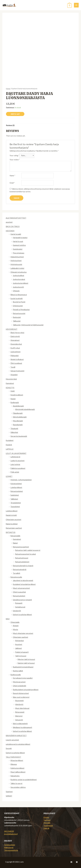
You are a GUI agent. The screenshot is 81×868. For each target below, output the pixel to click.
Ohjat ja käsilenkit (19, 686)
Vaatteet (9, 792)
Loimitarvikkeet (16, 487)
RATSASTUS (11, 532)
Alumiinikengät (18, 406)
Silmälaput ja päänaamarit (22, 727)
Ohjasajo (16, 291)
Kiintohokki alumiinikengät (25, 409)
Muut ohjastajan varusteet (23, 633)
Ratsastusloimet (17, 491)
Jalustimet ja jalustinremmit (23, 580)
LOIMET (9, 476)
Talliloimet (14, 499)
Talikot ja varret (16, 783)
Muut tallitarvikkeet (18, 772)
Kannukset (10, 383)
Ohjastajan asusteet (13, 520)
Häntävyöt (19, 704)
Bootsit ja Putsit (19, 302)
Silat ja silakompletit (20, 724)
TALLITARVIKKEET (13, 757)
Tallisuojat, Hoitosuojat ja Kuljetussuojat (28, 325)
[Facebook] (71, 862)
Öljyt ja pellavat (16, 363)
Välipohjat (14, 432)
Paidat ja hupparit (22, 652)
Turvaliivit (16, 573)
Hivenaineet (15, 340)
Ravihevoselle (16, 675)
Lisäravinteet (15, 352)
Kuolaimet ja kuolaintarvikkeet (24, 584)
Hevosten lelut (11, 379)
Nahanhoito (15, 776)
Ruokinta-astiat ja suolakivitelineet (24, 780)
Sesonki (9, 748)
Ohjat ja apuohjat (19, 592)
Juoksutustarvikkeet (21, 283)
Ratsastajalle (15, 536)
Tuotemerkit (48, 826)
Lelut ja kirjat (15, 464)
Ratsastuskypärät (20, 570)
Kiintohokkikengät (20, 417)
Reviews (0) (10, 125)
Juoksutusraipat (19, 279)
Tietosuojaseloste (11, 850)
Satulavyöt (17, 611)
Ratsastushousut (22, 558)
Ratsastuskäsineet (22, 562)
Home (8, 89)
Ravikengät (15, 402)
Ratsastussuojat (19, 313)
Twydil (13, 367)
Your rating (14, 156)
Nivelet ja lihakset (17, 359)
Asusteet (19, 644)
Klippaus (14, 764)
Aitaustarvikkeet (17, 760)
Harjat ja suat (18, 241)
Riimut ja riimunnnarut (19, 295)
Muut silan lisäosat (22, 708)
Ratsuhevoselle (16, 577)
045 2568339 (9, 831)
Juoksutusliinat (18, 276)
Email (12, 183)
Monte (15, 629)
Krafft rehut (15, 348)
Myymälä (47, 823)
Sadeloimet (15, 495)
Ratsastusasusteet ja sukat (25, 554)
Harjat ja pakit (16, 234)
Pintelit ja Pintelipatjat (21, 310)
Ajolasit (16, 626)
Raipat (15, 543)
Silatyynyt (19, 716)
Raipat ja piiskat (12, 524)
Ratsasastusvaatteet (21, 547)
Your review (15, 160)
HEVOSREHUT (12, 329)
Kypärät (9, 445)
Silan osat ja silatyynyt (21, 697)
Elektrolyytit (15, 336)
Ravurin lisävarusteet (21, 693)
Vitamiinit (14, 375)
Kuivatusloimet (16, 484)
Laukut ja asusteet (17, 461)
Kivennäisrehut (16, 344)
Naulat (13, 399)
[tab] (10, 125)
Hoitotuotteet (16, 261)
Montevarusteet (19, 682)
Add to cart (15, 114)
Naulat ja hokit (11, 515)
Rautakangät (18, 425)
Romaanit (19, 603)
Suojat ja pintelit (17, 298)
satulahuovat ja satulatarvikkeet (18, 744)
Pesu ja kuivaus (19, 253)
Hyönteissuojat (16, 264)
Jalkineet (18, 648)
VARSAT (9, 796)
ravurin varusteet (12, 740)
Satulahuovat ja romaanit (22, 600)
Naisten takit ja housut (26, 663)
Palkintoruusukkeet (18, 468)
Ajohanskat (19, 641)
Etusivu (46, 817)
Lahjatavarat (15, 457)
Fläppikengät (18, 413)
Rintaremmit (20, 712)
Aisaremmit (19, 701)
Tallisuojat (17, 321)
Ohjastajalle (15, 622)
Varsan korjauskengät (19, 436)
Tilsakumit (14, 429)
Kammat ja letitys (19, 245)
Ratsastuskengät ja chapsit (23, 566)
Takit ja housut (21, 656)
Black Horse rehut (17, 333)
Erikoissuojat (18, 306)
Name (12, 176)
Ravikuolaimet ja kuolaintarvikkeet (26, 690)
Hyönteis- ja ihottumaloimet (21, 480)
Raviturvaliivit (18, 671)
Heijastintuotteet (17, 257)
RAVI (8, 619)
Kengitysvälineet (17, 395)
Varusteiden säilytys (18, 787)
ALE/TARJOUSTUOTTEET (16, 218)
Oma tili (46, 828)
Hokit (13, 391)
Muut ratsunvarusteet (21, 588)
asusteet (9, 222)
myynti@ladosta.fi (11, 834)
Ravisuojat (17, 317)
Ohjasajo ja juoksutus (19, 272)
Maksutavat (9, 848)
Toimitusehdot (10, 845)
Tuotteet (47, 820)
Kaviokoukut (18, 249)
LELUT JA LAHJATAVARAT (16, 453)
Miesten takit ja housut (26, 659)
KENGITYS (10, 388)
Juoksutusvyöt (18, 287)
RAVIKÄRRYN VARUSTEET (16, 736)
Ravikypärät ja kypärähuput (23, 667)
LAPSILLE (10, 449)
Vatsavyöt (19, 720)
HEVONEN (10, 231)
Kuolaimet (10, 440)
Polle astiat (15, 472)
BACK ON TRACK (13, 226)
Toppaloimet (15, 507)
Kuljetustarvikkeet (17, 768)
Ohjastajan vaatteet (20, 637)
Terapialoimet (16, 503)
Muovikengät (18, 421)
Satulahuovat (20, 607)
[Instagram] (77, 862)
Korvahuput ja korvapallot (23, 678)
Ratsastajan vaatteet (14, 528)
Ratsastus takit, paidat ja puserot (28, 550)
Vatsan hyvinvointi (17, 371)
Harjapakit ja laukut (20, 238)
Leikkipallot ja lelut (17, 268)
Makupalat (15, 356)
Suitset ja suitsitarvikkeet (22, 615)
